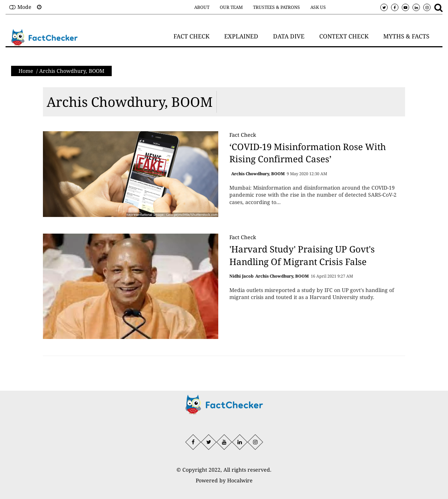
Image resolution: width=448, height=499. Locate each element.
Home (26, 71)
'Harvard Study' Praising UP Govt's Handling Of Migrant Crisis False (302, 255)
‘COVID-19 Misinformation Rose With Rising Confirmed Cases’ (308, 153)
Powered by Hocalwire (224, 480)
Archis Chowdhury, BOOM (130, 102)
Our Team (231, 7)
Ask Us (318, 7)
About (202, 7)
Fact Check (243, 135)
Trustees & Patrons (277, 7)
